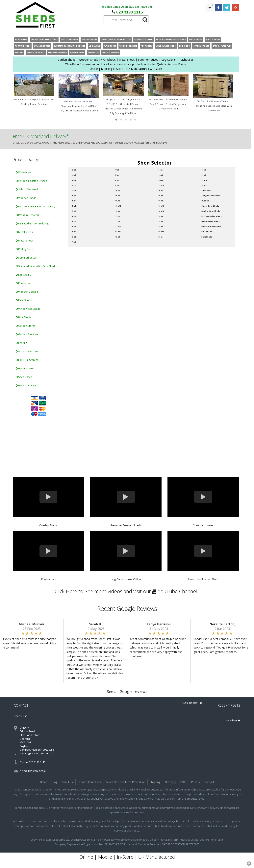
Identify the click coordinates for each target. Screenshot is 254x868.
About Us (67, 782)
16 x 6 (161, 196)
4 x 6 (74, 185)
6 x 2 (74, 216)
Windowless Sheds (28, 309)
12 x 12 (118, 232)
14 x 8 (161, 180)
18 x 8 (161, 227)
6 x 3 (74, 221)
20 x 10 (204, 180)
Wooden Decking (27, 292)
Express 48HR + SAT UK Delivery (35, 206)
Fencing (21, 343)
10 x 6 (118, 196)
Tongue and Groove (211, 196)
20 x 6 (204, 170)
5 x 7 (74, 211)
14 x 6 (161, 175)
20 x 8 (204, 175)
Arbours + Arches (27, 351)
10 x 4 (118, 190)
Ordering (170, 782)
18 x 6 (161, 221)
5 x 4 (74, 201)
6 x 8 (74, 237)
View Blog (233, 720)
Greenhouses (25, 368)
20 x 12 (204, 185)
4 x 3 (74, 175)
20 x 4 (161, 237)
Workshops (23, 172)
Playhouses (24, 283)
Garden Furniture (27, 334)
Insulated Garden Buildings (32, 224)
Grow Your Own (26, 386)
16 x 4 (161, 190)
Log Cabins (23, 275)
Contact (209, 782)
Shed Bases (24, 377)
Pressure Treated (27, 215)
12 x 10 (118, 227)
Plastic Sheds (25, 241)
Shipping (155, 782)
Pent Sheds (24, 300)
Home (44, 782)
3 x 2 (74, 170)
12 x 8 (118, 221)
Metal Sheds (24, 232)
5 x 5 (74, 206)
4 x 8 (74, 190)
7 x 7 (117, 170)
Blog (55, 782)
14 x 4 (161, 170)
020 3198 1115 (129, 12)
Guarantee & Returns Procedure (125, 782)
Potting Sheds (25, 249)
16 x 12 (161, 211)
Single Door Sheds (210, 206)
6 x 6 (74, 232)
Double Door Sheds (211, 211)
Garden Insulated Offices (31, 181)
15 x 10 (161, 185)
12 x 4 (118, 211)
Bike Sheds (23, 317)
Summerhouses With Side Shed (35, 266)
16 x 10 (161, 206)
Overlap (205, 201)
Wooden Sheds (26, 198)
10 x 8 (118, 201)
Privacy (196, 782)
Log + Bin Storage (27, 360)
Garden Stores (25, 326)
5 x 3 (74, 196)
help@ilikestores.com (33, 771)
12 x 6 (118, 216)
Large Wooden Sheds (212, 216)
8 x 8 (117, 185)
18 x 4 (161, 216)
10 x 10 (118, 206)
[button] (116, 120)
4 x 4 (74, 180)
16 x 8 (161, 201)
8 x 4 (117, 175)
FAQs (183, 782)
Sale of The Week (27, 189)
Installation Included (211, 227)
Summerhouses (26, 258)
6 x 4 (74, 227)
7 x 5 (74, 242)
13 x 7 (118, 237)
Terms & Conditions (89, 782)
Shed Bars (206, 190)
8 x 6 (117, 180)
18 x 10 (161, 232)
